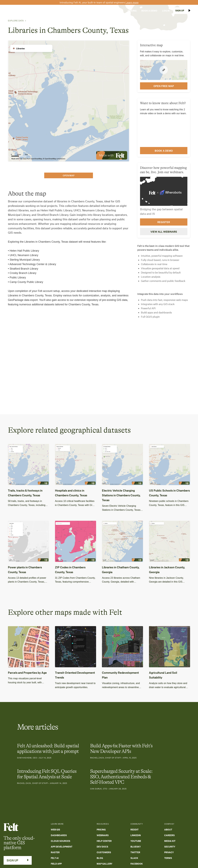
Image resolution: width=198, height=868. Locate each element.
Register (164, 222)
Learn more (132, 2)
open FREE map (164, 86)
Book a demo (164, 151)
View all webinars (164, 232)
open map (69, 175)
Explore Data (16, 21)
